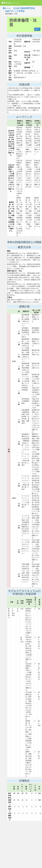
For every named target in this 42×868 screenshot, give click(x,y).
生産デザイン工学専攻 (15, 11)
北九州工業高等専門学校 (24, 8)
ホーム (7, 8)
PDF (37, 29)
